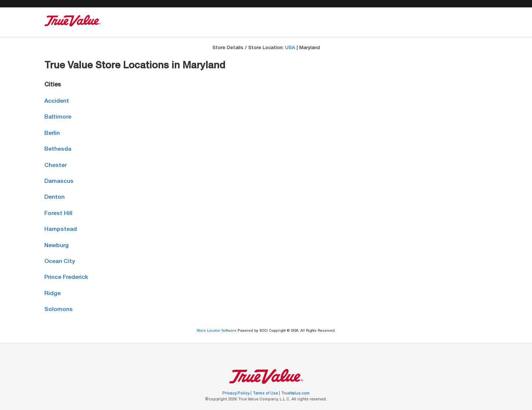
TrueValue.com (295, 394)
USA (290, 48)
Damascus (59, 182)
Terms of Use (266, 394)
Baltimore (58, 117)
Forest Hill (58, 214)
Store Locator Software (217, 331)
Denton (54, 197)
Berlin (52, 134)
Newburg (57, 246)
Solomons (59, 310)
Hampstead (61, 230)
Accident (57, 101)
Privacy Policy (236, 394)
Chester (55, 166)
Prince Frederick (66, 278)
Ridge (52, 294)
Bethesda (58, 149)
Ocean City (60, 262)
